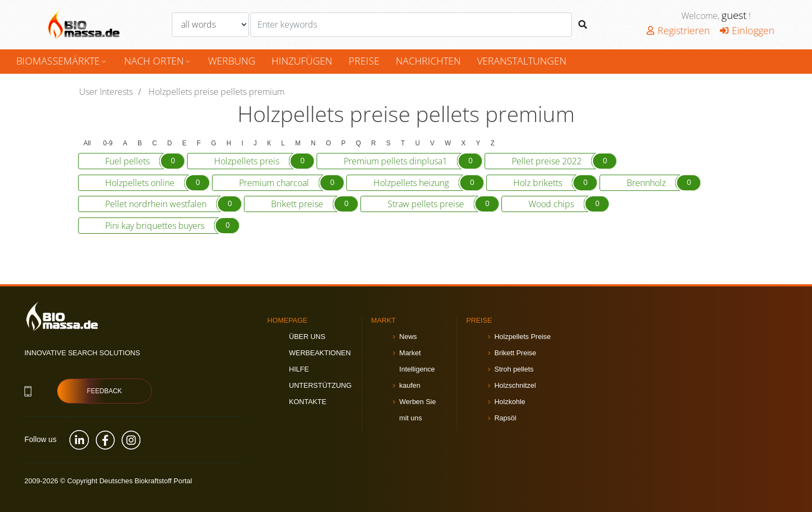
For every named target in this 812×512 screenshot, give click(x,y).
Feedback (104, 391)
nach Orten (158, 61)
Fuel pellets (145, 161)
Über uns (307, 337)
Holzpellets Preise (523, 337)
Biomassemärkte (62, 61)
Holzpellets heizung (429, 183)
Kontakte (308, 402)
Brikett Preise (515, 353)
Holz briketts (555, 183)
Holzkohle (510, 402)
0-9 (108, 143)
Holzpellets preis (264, 161)
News (408, 337)
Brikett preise (315, 204)
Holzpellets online (157, 183)
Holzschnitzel (515, 385)
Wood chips (569, 204)
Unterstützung (320, 385)
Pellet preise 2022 (564, 161)
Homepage (287, 320)
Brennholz (664, 183)
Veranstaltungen (522, 61)
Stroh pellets (514, 369)
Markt (384, 320)
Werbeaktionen (320, 353)
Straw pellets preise (443, 204)
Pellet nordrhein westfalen (173, 204)
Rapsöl (505, 418)
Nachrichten (428, 61)
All (87, 143)
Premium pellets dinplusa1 (413, 161)
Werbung (232, 61)
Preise (364, 61)
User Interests (106, 92)
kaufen (410, 385)
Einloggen (747, 30)
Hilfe (299, 369)
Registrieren (678, 30)
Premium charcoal (292, 183)
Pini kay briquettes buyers (172, 226)
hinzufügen (302, 61)
